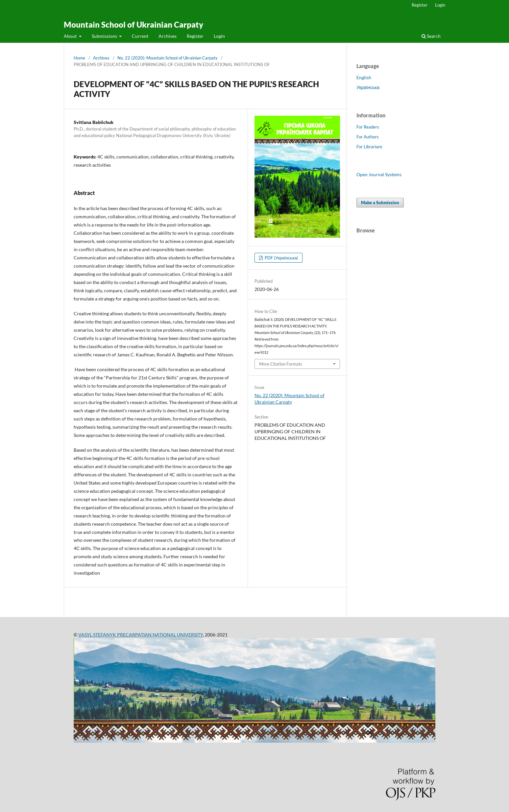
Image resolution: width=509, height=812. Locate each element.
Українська (368, 87)
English (364, 77)
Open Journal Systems (379, 174)
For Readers (368, 127)
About (71, 36)
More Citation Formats (281, 364)
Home (79, 58)
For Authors (368, 137)
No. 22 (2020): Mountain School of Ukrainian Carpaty (168, 58)
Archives (168, 36)
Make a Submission (380, 203)
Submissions (105, 36)
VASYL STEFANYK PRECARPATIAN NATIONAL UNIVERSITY (141, 635)
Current (140, 36)
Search (431, 36)
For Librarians (369, 147)
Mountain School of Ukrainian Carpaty (133, 24)
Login (219, 36)
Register (195, 36)
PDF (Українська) (281, 258)
